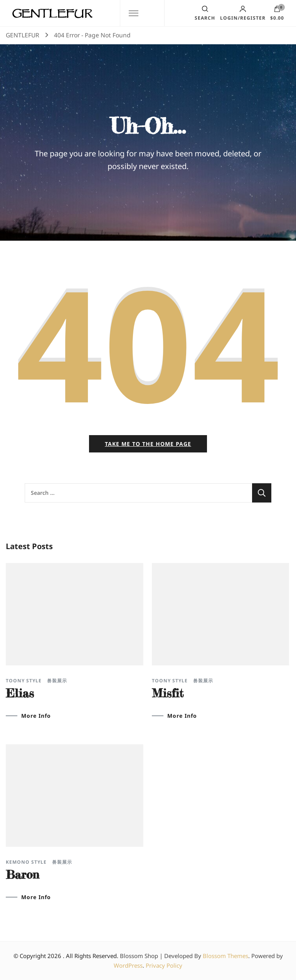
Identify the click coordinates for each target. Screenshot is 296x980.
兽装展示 (57, 681)
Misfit (168, 693)
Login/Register (243, 13)
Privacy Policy (164, 965)
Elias (20, 693)
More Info (36, 716)
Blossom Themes (225, 956)
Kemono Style (26, 862)
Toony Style (24, 681)
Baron (23, 874)
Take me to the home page (148, 444)
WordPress (128, 965)
